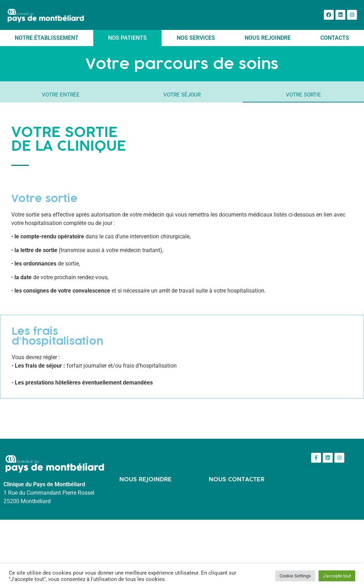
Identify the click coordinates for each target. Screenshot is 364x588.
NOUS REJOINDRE (146, 479)
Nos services (196, 38)
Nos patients (127, 38)
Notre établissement (47, 38)
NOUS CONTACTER (237, 479)
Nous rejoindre (268, 38)
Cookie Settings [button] (295, 576)
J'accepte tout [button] (337, 576)
